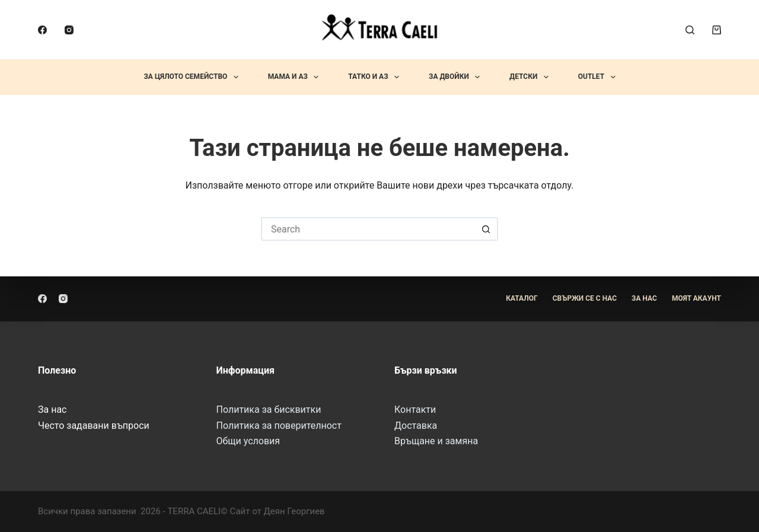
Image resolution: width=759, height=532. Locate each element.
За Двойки (457, 77)
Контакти (415, 410)
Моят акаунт (696, 298)
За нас (52, 410)
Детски (531, 77)
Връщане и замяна (436, 441)
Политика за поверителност (279, 426)
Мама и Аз (296, 77)
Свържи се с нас (585, 298)
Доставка (416, 426)
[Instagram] (69, 30)
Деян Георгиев (294, 511)
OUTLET (599, 77)
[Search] (690, 30)
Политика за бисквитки (269, 410)
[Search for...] (368, 229)
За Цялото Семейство (193, 77)
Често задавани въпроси (94, 426)
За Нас (644, 298)
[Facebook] (42, 30)
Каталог (522, 298)
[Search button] (486, 229)
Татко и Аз (376, 77)
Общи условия (248, 441)
